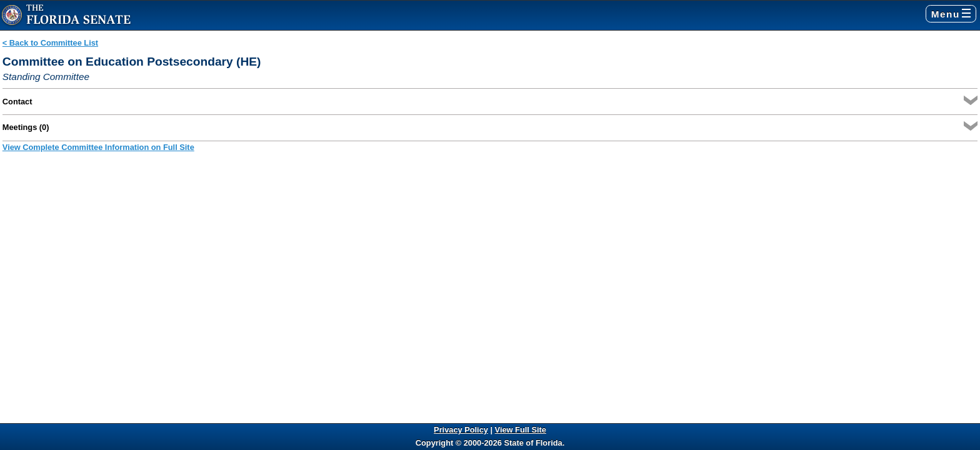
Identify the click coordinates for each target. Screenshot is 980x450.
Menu (951, 14)
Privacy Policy (461, 430)
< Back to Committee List (50, 43)
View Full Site (521, 430)
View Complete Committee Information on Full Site (98, 147)
